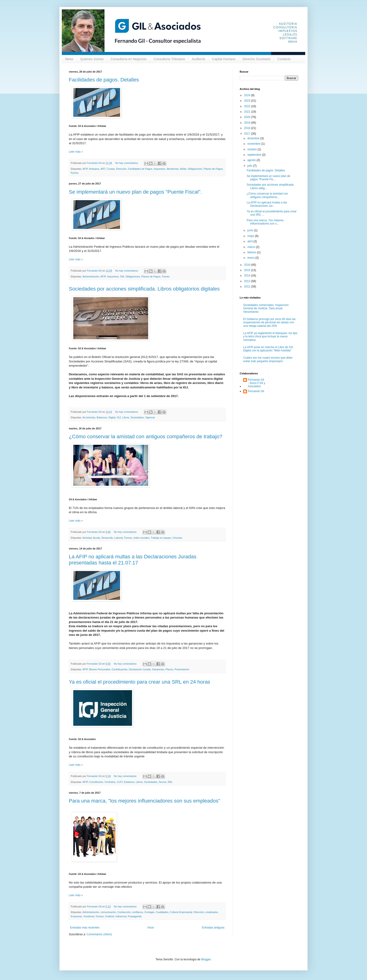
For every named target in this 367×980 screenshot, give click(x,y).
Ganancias (158, 669)
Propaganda (135, 916)
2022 (248, 106)
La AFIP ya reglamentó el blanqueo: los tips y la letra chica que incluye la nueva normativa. (270, 337)
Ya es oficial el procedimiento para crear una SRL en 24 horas (139, 682)
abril (250, 241)
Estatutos (129, 782)
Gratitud (110, 916)
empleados (212, 912)
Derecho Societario (256, 59)
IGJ (119, 417)
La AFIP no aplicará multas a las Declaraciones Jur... (267, 204)
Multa (183, 169)
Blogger (206, 959)
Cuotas (111, 169)
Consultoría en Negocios (129, 59)
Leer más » (76, 152)
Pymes (75, 173)
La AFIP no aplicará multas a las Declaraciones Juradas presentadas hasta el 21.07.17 (133, 560)
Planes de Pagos (213, 169)
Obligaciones (195, 169)
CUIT (120, 782)
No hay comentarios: (127, 163)
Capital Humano (224, 59)
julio (250, 166)
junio (251, 230)
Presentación (182, 669)
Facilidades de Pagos (140, 169)
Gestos (100, 916)
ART (103, 169)
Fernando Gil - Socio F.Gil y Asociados (257, 383)
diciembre (254, 138)
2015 (248, 270)
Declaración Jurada (140, 669)
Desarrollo (107, 538)
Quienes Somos (92, 59)
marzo (252, 247)
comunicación (108, 912)
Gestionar (89, 916)
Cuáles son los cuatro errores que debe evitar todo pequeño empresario (268, 359)
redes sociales (141, 538)
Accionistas (89, 417)
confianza (137, 912)
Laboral (118, 538)
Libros (126, 417)
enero (251, 258)
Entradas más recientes (85, 928)
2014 (248, 276)
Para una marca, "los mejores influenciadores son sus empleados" (145, 801)
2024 (248, 95)
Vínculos (177, 538)
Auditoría (198, 59)
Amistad (87, 538)
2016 (248, 265)
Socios (162, 782)
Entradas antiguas (213, 928)
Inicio (151, 928)
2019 (248, 123)
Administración (91, 276)
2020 (248, 117)
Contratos (110, 782)
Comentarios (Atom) (99, 934)
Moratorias (173, 169)
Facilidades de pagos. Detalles (104, 80)
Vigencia (150, 417)
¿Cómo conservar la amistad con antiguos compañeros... (267, 195)
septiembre (255, 155)
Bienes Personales (100, 669)
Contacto (284, 59)
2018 (248, 128)
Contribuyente (119, 669)
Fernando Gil (256, 391)
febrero (252, 252)
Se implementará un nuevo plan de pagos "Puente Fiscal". (135, 192)
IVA (122, 276)
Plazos (169, 669)
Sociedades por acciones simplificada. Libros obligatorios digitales (144, 289)
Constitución (96, 782)
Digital (112, 417)
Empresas (76, 916)
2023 (248, 101)
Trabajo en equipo (161, 538)
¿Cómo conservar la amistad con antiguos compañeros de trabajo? (145, 437)
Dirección (121, 169)
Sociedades (137, 417)
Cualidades (162, 912)
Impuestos (159, 169)
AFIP (85, 169)
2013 (248, 281)
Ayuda (96, 538)
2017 (248, 134)
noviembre (254, 144)
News (69, 59)
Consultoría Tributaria (169, 59)
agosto (252, 160)
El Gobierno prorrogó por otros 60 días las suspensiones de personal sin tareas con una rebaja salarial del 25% (269, 322)
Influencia (121, 916)
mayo (251, 236)
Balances (102, 417)
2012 (248, 287)
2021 (248, 112)
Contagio (149, 912)
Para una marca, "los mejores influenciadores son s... (265, 222)
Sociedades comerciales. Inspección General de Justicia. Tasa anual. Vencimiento (266, 308)
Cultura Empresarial (181, 912)
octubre (252, 149)
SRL (170, 782)
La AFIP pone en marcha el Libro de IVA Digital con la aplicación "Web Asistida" (268, 349)
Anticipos (94, 169)
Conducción (124, 912)
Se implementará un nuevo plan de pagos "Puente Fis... (268, 178)
